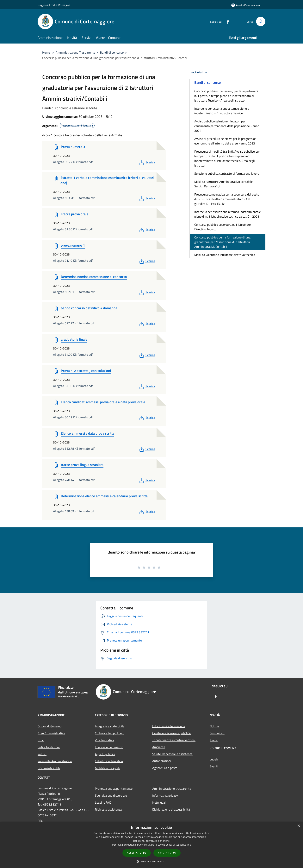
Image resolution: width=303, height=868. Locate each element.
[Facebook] (226, 21)
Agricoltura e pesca (165, 768)
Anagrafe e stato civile (110, 726)
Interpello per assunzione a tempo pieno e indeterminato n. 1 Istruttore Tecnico (222, 111)
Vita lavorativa (105, 740)
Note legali (159, 802)
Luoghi (214, 759)
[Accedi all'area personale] (246, 5)
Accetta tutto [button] (137, 853)
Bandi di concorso (112, 52)
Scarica (147, 162)
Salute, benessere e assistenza (172, 754)
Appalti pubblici (105, 754)
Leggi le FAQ (103, 802)
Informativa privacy (165, 795)
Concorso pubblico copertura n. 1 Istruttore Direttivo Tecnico (223, 227)
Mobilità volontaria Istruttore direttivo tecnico (225, 255)
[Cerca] (261, 21)
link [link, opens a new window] (189, 845)
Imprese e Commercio (109, 747)
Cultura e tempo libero (110, 733)
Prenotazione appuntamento (114, 789)
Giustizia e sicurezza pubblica (171, 733)
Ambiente (159, 747)
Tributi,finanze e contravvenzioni (174, 740)
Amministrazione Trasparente (75, 52)
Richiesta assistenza (108, 809)
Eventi (214, 766)
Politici (42, 754)
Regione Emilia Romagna (54, 5)
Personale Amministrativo (55, 761)
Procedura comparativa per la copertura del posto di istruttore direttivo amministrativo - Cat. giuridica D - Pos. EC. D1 (227, 199)
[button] (151, 861)
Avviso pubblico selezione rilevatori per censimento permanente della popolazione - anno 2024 (227, 126)
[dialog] (151, 845)
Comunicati (217, 733)
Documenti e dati (49, 768)
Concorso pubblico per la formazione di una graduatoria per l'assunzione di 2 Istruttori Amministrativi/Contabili (222, 242)
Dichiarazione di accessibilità (171, 809)
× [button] (299, 826)
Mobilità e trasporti (108, 768)
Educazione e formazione (169, 726)
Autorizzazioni (162, 761)
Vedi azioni (200, 73)
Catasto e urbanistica (109, 761)
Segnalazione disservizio (111, 795)
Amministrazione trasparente (172, 789)
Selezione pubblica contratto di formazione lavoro (227, 173)
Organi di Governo (49, 726)
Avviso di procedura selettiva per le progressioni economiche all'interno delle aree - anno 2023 (226, 141)
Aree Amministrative (51, 733)
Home (46, 52)
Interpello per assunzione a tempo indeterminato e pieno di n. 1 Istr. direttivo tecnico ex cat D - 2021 (228, 214)
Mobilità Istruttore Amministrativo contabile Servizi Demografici (223, 184)
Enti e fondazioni (49, 747)
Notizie (214, 726)
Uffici (41, 740)
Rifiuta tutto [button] (167, 853)
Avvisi (214, 740)
